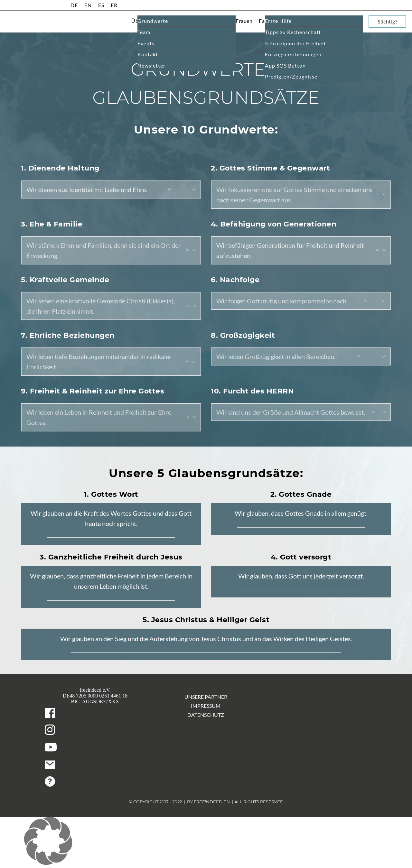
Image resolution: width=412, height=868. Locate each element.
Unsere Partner (206, 697)
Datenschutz (206, 715)
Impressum (206, 706)
